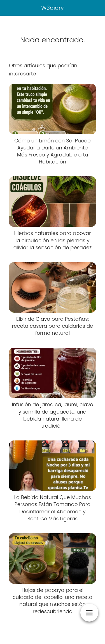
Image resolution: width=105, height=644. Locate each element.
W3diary (53, 8)
